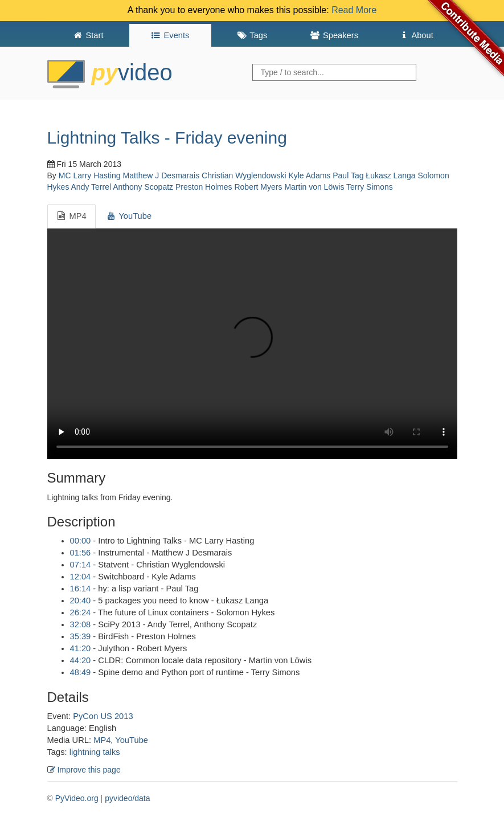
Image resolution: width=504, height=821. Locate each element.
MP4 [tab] (71, 216)
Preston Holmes (204, 187)
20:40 (81, 601)
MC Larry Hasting (90, 175)
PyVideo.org (77, 798)
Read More (354, 10)
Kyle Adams (309, 175)
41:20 (81, 648)
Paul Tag (348, 175)
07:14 (81, 565)
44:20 (81, 660)
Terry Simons (370, 187)
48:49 (81, 672)
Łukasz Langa (390, 175)
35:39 (81, 636)
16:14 (81, 589)
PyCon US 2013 (103, 716)
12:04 (81, 577)
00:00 (81, 541)
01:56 (81, 553)
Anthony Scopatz (143, 187)
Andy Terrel (91, 187)
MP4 (102, 740)
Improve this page (84, 770)
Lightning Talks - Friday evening (167, 138)
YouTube (132, 740)
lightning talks (95, 752)
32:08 (81, 624)
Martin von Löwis (314, 187)
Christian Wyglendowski (244, 175)
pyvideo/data (127, 798)
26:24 (81, 612)
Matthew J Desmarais (161, 175)
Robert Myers (258, 187)
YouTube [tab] (129, 216)
